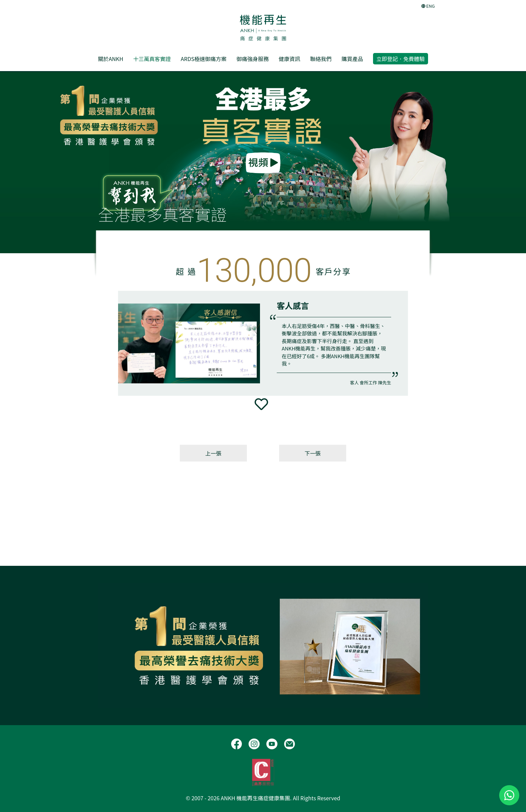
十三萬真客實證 (152, 59)
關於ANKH (111, 59)
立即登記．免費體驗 (401, 59)
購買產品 (352, 59)
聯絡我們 (321, 59)
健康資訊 (290, 59)
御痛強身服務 (253, 59)
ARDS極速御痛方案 (204, 59)
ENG (428, 6)
